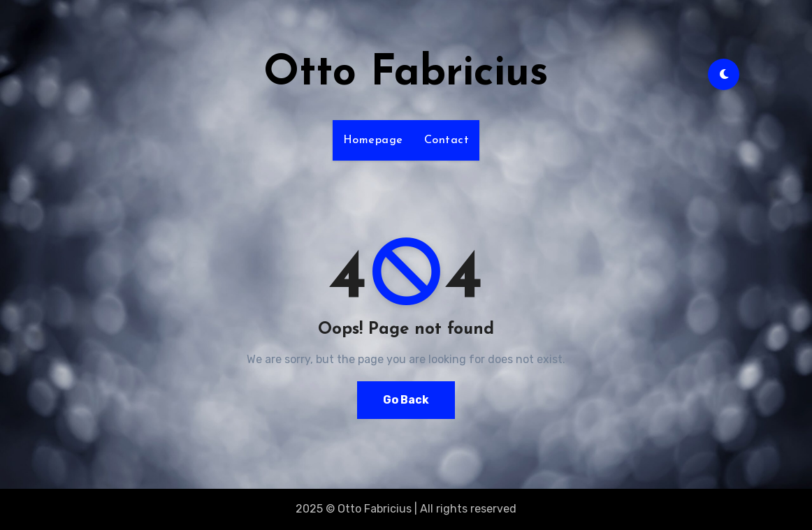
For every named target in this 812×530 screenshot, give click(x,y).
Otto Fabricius (406, 74)
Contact (447, 140)
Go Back (406, 400)
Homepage (373, 140)
